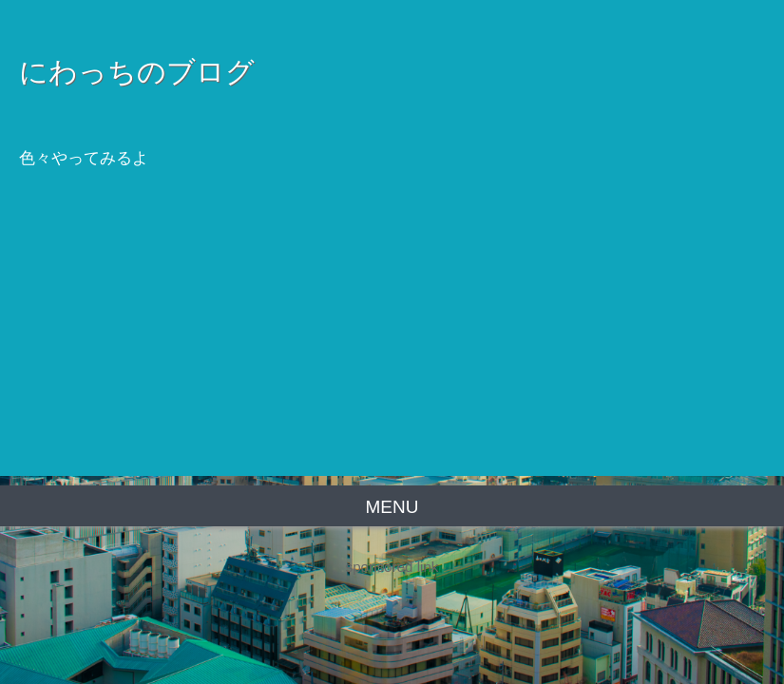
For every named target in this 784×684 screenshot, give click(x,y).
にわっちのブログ (137, 71)
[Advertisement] (392, 343)
